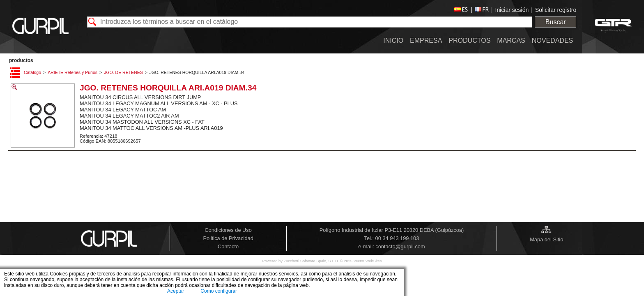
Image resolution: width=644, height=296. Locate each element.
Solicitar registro (556, 10)
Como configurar (219, 291)
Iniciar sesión (512, 10)
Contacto (228, 246)
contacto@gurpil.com (400, 246)
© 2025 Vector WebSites (361, 261)
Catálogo (32, 72)
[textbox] (310, 22)
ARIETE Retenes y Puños (72, 72)
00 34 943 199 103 (397, 238)
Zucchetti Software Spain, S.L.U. (312, 261)
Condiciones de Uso (228, 230)
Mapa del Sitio (546, 239)
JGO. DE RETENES (123, 72)
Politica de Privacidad (228, 238)
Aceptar (176, 291)
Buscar (556, 22)
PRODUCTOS (21, 60)
